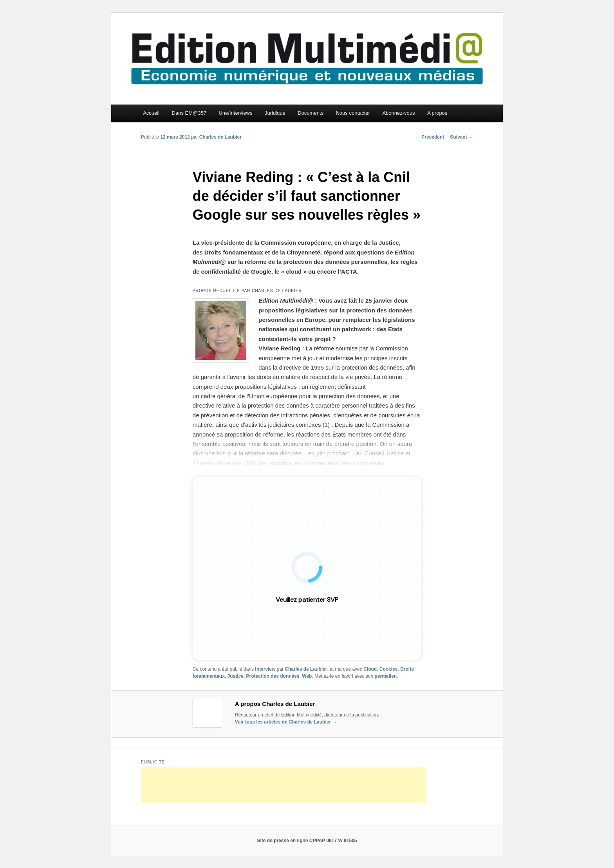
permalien (386, 676)
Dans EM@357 (189, 113)
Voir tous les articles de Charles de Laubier (286, 722)
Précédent (430, 137)
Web (307, 676)
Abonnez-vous (398, 113)
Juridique (275, 113)
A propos (437, 113)
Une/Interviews (235, 113)
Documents (311, 113)
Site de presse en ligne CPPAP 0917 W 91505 (307, 841)
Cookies (389, 669)
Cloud (370, 669)
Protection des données (273, 676)
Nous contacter (353, 113)
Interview (265, 669)
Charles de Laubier (220, 137)
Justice (236, 676)
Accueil (151, 113)
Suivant (461, 137)
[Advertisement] (284, 785)
